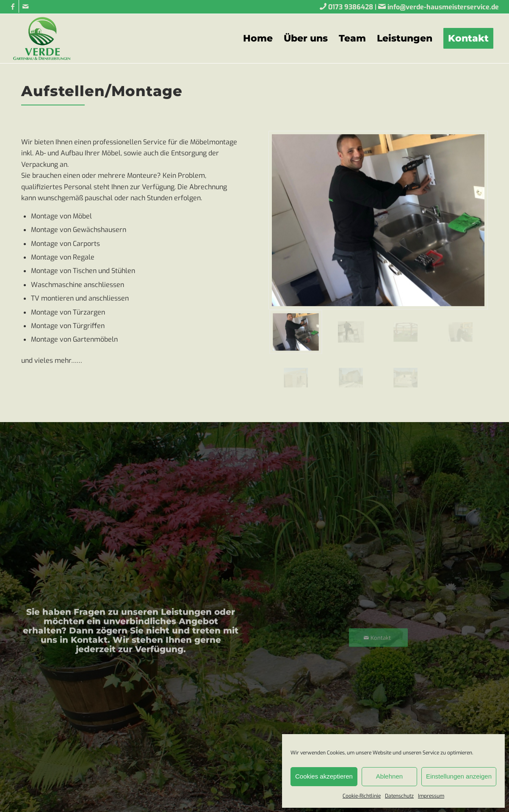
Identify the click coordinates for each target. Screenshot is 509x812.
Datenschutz (399, 796)
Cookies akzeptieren (324, 776)
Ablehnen (389, 776)
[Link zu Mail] (25, 6)
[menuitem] (258, 39)
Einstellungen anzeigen (459, 776)
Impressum (431, 796)
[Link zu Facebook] (12, 6)
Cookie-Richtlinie (362, 796)
